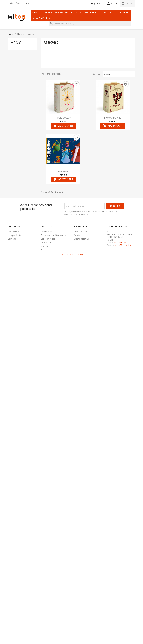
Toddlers (107, 12)
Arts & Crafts (63, 12)
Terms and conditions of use (54, 235)
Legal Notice (46, 232)
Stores (44, 249)
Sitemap (45, 246)
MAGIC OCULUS (63, 118)
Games (36, 12)
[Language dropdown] (96, 4)
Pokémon (122, 12)
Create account (81, 239)
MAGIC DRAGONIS (113, 118)
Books (48, 12)
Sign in (77, 235)
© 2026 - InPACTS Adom (71, 254)
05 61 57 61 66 (23, 3)
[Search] (90, 23)
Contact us (46, 242)
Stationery (91, 12)
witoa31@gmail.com (124, 245)
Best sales (13, 239)
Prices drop (13, 232)
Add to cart (63, 126)
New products (14, 235)
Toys (78, 12)
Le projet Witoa (48, 239)
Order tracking (80, 232)
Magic (16, 43)
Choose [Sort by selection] (119, 74)
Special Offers (42, 18)
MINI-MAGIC (63, 171)
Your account (83, 227)
